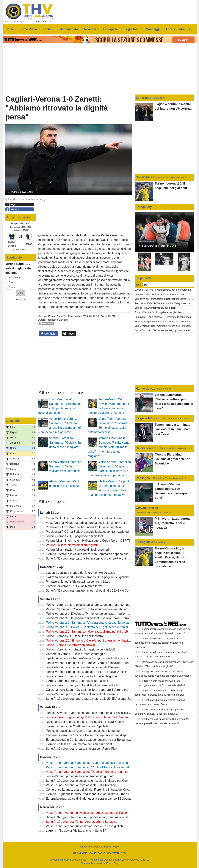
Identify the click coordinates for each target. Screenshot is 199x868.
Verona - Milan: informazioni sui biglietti (72, 545)
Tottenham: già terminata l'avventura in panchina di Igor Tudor (173, 429)
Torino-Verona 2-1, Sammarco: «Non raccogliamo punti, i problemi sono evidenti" (99, 632)
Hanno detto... (146, 389)
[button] (21, 293)
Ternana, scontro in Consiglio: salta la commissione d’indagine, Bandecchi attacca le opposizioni (159, 643)
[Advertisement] (85, 363)
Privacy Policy (111, 847)
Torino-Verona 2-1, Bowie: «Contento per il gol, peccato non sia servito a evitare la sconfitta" (107, 627)
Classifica (14, 421)
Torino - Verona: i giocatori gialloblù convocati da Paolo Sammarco (90, 717)
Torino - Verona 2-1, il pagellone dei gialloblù (75, 536)
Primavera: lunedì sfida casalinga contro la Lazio (78, 582)
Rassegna (143, 478)
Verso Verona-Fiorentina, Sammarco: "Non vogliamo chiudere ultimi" (66, 466)
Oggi (139, 285)
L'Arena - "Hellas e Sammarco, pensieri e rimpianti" (80, 744)
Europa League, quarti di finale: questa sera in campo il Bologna (88, 799)
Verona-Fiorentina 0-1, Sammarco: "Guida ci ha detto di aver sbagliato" (65, 443)
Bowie (12, 287)
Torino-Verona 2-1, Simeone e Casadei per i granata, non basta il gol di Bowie (97, 641)
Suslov (12, 282)
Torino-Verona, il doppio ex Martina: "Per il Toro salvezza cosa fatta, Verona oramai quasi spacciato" (112, 672)
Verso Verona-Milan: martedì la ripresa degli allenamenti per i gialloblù (92, 523)
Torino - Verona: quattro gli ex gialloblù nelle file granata (83, 676)
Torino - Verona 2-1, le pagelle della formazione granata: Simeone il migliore (96, 605)
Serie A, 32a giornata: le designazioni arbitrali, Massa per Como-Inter (91, 781)
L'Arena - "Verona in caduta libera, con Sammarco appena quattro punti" (94, 554)
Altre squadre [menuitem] (175, 29)
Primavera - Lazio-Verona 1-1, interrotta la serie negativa (83, 527)
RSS (123, 853)
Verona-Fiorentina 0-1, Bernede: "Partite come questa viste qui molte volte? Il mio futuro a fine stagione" (109, 447)
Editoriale (143, 98)
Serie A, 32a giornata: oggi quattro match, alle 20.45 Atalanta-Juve (90, 699)
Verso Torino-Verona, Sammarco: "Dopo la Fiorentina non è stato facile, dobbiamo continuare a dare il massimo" (120, 772)
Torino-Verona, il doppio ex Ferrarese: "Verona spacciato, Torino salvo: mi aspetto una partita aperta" (112, 663)
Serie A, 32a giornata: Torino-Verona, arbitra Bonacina (82, 822)
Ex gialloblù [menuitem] (132, 29)
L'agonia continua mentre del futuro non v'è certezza (80, 573)
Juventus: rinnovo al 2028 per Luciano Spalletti (77, 726)
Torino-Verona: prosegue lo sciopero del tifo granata (80, 776)
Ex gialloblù (145, 418)
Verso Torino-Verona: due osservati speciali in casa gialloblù (86, 826)
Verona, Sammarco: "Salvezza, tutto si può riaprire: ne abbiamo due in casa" (96, 609)
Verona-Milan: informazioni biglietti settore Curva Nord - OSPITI (88, 541)
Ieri (146, 285)
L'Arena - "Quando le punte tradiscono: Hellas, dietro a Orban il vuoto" (92, 794)
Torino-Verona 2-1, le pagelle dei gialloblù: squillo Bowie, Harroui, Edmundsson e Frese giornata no (111, 618)
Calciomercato (146, 448)
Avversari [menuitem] (90, 29)
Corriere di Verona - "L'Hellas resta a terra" (74, 586)
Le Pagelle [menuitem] (110, 29)
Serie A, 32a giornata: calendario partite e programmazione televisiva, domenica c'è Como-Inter (109, 817)
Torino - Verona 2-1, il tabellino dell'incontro (74, 636)
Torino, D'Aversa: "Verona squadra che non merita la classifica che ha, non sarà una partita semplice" (113, 713)
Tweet (69, 334)
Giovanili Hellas (147, 508)
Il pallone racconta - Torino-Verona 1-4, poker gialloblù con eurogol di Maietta (97, 658)
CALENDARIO (97, 853)
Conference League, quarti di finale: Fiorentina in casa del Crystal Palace (94, 790)
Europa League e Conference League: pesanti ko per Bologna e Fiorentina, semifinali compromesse (112, 740)
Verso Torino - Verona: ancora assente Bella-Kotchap (81, 785)
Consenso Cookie (90, 847)
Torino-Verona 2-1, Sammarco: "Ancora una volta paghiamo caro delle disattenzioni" (101, 623)
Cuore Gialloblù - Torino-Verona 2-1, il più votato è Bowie (83, 518)
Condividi (48, 334)
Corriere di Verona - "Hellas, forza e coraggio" (76, 654)
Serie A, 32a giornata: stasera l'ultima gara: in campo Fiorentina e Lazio (93, 559)
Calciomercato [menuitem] (68, 29)
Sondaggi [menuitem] (153, 29)
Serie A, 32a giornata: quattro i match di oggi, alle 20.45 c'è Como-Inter (93, 591)
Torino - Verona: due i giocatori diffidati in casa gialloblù (82, 685)
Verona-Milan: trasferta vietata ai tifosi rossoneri (77, 550)
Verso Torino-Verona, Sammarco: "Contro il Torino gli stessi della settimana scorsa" (101, 767)
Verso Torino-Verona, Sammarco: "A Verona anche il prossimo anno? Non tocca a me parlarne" (109, 763)
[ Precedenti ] (20, 249)
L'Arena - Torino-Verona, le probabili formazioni (77, 681)
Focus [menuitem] (47, 29)
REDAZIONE (80, 853)
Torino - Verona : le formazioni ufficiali (71, 645)
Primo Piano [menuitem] (28, 29)
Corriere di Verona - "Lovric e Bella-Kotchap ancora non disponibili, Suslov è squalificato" (105, 735)
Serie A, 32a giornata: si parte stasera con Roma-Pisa (82, 749)
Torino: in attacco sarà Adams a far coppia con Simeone (83, 731)
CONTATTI (113, 853)
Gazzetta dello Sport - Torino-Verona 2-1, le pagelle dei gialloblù (88, 577)
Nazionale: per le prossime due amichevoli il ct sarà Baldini (85, 722)
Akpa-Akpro (15, 277)
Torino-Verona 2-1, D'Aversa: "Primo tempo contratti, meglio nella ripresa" (94, 614)
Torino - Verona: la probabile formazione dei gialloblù (81, 649)
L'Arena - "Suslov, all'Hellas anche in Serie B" (76, 831)
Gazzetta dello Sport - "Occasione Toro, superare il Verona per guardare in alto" (98, 690)
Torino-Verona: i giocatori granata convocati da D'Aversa (83, 667)
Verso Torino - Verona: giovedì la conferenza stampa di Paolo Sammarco (94, 813)
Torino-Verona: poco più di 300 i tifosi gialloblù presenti (82, 694)
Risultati (21, 299)
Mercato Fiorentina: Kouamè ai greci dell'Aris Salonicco (173, 459)
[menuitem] (190, 29)
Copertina (143, 177)
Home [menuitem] (10, 29)
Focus (52, 316)
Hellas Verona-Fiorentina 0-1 (157, 246)
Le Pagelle (143, 542)
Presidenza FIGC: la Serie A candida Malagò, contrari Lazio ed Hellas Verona (97, 532)
